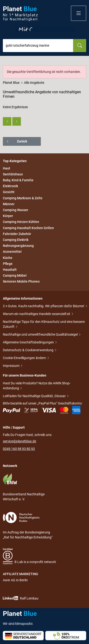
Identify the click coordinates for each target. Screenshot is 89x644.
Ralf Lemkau (21, 598)
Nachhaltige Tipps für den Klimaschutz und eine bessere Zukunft (44, 325)
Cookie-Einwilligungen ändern (25, 358)
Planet (20, 13)
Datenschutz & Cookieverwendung (28, 350)
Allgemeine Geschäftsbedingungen (29, 343)
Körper (8, 216)
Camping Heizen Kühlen (21, 222)
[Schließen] (83, 69)
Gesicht (9, 192)
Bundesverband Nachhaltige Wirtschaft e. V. (24, 487)
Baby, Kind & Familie (18, 180)
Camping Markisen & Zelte (23, 198)
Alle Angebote (34, 83)
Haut (7, 168)
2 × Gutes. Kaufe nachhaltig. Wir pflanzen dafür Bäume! (44, 306)
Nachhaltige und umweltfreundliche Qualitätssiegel (41, 335)
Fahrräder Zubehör (17, 234)
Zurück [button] (16, 141)
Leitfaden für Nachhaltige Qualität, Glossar (35, 396)
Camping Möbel (15, 275)
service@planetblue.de (19, 441)
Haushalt (10, 270)
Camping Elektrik (16, 240)
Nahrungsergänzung (18, 246)
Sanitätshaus (13, 174)
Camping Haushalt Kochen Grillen (28, 228)
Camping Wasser (16, 210)
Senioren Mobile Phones (21, 281)
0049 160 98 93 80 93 (19, 449)
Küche (8, 258)
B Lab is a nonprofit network (29, 556)
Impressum (12, 366)
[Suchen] (80, 46)
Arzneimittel (12, 252)
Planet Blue (11, 83)
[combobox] (38, 46)
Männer (9, 204)
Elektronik (10, 186)
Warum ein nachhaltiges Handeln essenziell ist (37, 314)
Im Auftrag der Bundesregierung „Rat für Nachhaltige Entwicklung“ (28, 526)
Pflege (8, 264)
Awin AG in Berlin (15, 580)
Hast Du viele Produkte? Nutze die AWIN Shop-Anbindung (37, 386)
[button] (79, 13)
